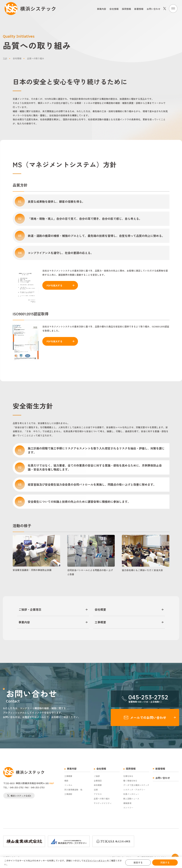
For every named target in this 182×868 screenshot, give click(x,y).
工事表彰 (68, 794)
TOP (5, 58)
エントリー (128, 808)
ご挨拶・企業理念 (30, 610)
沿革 (96, 790)
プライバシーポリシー (96, 861)
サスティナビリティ (103, 803)
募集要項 (127, 803)
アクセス (98, 794)
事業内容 (101, 9)
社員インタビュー (131, 794)
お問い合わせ (153, 9)
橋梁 (66, 781)
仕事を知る (128, 776)
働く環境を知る (130, 781)
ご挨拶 (97, 776)
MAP (52, 783)
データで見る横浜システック (136, 785)
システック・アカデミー (134, 790)
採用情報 (126, 9)
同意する (165, 862)
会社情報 (114, 9)
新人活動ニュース (131, 799)
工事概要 (100, 622)
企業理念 (98, 781)
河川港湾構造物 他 (73, 790)
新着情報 (139, 9)
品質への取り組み (102, 799)
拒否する (138, 862)
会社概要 (100, 610)
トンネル (68, 785)
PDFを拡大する (54, 285)
